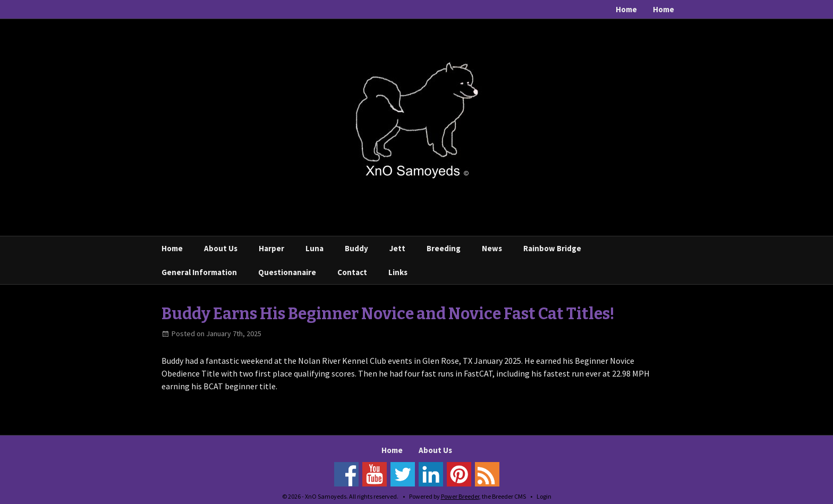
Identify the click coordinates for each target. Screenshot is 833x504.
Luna (314, 248)
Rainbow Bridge (552, 248)
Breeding (444, 248)
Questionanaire (287, 272)
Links (398, 272)
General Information (199, 272)
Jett (397, 248)
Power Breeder (460, 496)
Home (626, 9)
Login (544, 496)
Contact (352, 272)
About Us (221, 248)
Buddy (356, 248)
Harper (271, 248)
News (492, 248)
